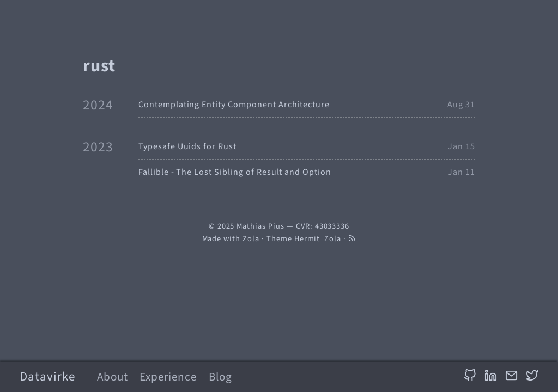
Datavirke (47, 376)
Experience (168, 377)
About (113, 377)
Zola (251, 239)
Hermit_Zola (318, 239)
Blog (220, 377)
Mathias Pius (260, 226)
